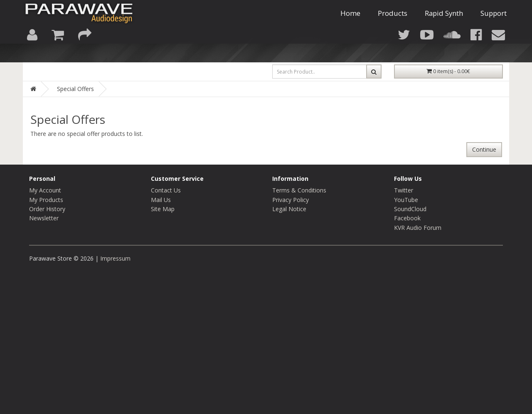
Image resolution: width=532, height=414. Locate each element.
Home (350, 21)
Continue (484, 149)
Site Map (163, 209)
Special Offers (75, 89)
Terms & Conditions (299, 190)
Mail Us (161, 200)
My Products (46, 200)
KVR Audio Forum (418, 228)
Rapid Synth (444, 21)
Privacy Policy (291, 200)
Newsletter (44, 218)
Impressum (115, 258)
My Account (45, 190)
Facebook (407, 218)
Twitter (404, 190)
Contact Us (166, 190)
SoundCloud (410, 209)
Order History (47, 209)
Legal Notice (289, 209)
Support (494, 21)
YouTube (406, 200)
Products (393, 21)
